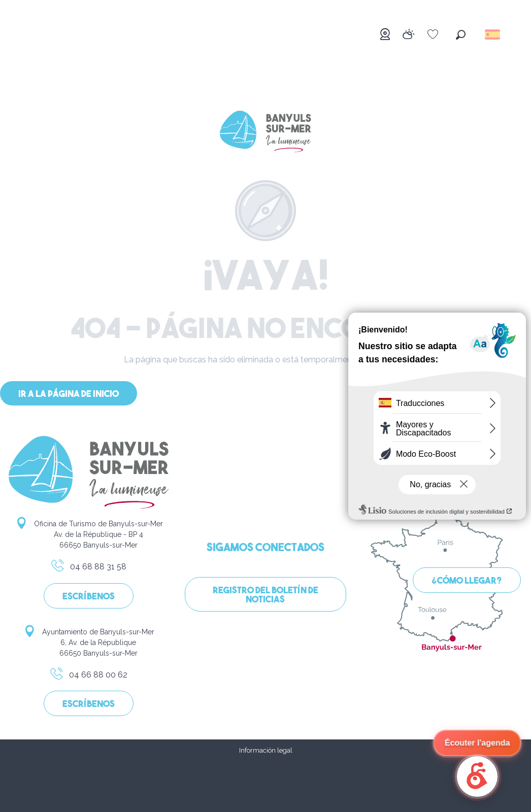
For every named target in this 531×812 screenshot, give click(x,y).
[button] (461, 35)
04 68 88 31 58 (88, 568)
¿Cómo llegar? (467, 581)
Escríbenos (89, 597)
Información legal (266, 750)
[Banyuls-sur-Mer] (265, 133)
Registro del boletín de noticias (265, 596)
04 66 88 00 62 (88, 676)
